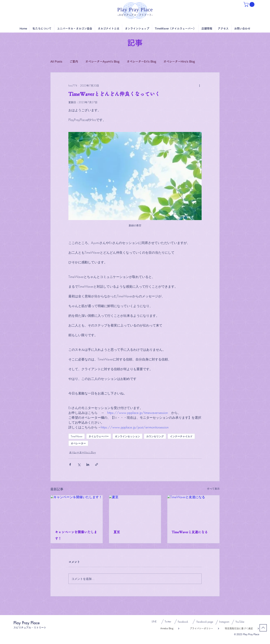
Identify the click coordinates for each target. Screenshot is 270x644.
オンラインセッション (127, 436)
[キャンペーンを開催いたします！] (77, 510)
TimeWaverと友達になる (190, 532)
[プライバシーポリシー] (200, 628)
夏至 (117, 532)
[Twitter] (168, 622)
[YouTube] (240, 622)
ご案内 (74, 61)
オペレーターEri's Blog (141, 61)
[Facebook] (183, 622)
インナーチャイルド (181, 436)
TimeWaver (77, 436)
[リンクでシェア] (97, 464)
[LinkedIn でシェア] (88, 464)
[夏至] (135, 510)
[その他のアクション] (199, 85)
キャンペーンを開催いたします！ (76, 535)
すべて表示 (213, 489)
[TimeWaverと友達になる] (193, 510)
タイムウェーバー (99, 436)
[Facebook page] (205, 622)
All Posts (56, 61)
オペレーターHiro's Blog (179, 61)
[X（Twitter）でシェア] (79, 464)
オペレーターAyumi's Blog (102, 61)
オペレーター (78, 443)
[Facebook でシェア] (70, 464)
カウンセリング (155, 436)
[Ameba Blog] (161, 628)
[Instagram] (224, 622)
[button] (250, 4)
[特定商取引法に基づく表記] (239, 628)
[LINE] (154, 622)
